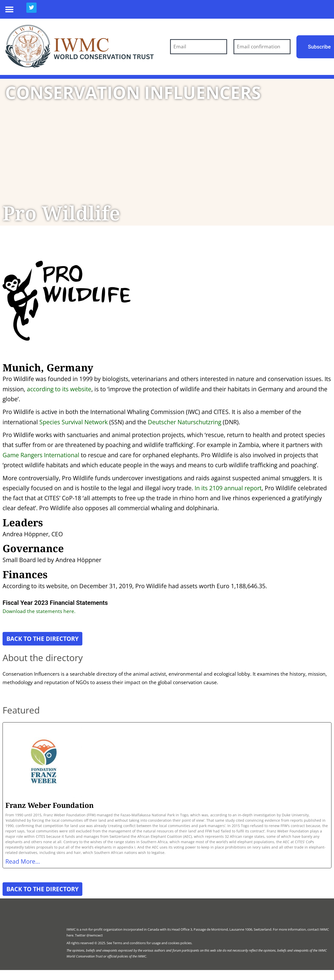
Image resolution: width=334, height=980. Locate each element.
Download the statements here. (39, 611)
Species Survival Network (74, 422)
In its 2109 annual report (228, 488)
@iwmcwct (95, 935)
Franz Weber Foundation (49, 805)
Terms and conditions (129, 943)
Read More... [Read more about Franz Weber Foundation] (23, 861)
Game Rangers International (41, 455)
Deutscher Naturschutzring (185, 422)
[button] (9, 9)
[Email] (199, 47)
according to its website (59, 389)
